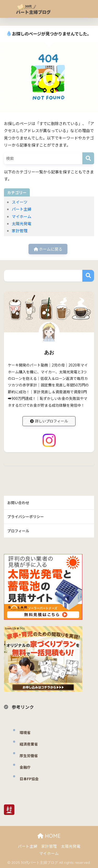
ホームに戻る (48, 249)
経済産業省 (29, 744)
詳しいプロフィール (49, 421)
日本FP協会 (29, 779)
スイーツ (20, 202)
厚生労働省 (29, 756)
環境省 (25, 732)
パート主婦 (22, 209)
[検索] (88, 158)
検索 (88, 276)
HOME (49, 836)
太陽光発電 (22, 223)
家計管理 (20, 231)
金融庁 (25, 767)
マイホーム (22, 216)
